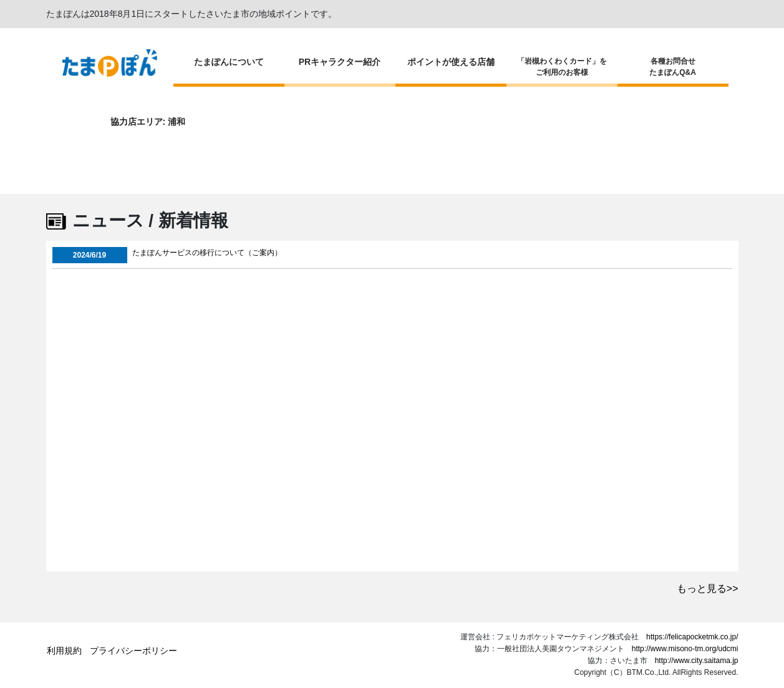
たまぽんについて (229, 62)
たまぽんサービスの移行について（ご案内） (207, 253)
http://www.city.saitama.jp (697, 661)
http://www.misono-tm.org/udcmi (685, 649)
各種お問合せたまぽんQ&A (673, 67)
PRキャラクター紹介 (340, 62)
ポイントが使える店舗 (451, 62)
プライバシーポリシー (133, 651)
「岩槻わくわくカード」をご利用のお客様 (562, 67)
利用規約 (64, 651)
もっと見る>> (708, 589)
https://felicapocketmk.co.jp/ (692, 637)
